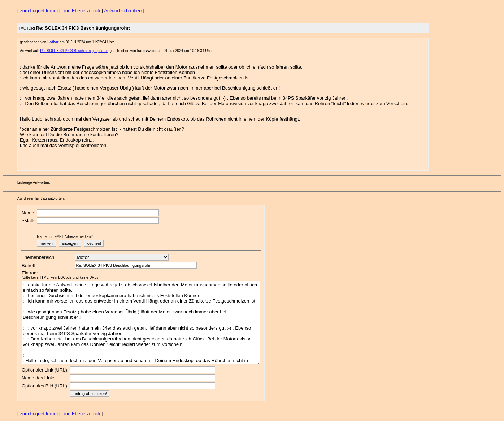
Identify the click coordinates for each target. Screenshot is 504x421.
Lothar (53, 42)
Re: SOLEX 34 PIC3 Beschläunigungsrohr (74, 51)
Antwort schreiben (123, 11)
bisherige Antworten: (34, 183)
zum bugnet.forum (39, 11)
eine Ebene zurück (81, 11)
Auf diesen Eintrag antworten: (41, 198)
